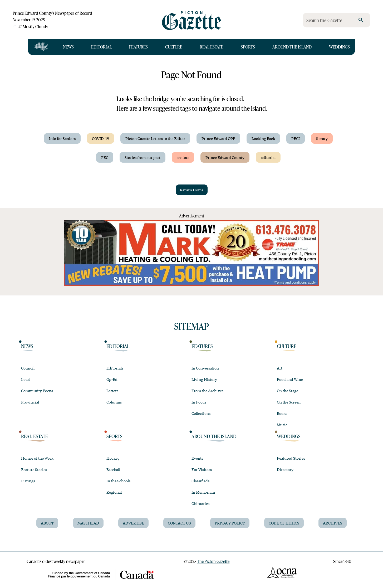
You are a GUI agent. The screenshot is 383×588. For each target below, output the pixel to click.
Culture (174, 47)
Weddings (339, 47)
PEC (105, 157)
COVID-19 (100, 138)
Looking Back (263, 138)
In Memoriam (203, 492)
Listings (28, 481)
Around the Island (292, 47)
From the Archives (207, 391)
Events (197, 458)
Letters (112, 391)
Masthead (88, 523)
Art (280, 368)
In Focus (199, 402)
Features (138, 47)
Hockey (113, 458)
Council (28, 368)
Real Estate (212, 47)
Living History (204, 379)
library (322, 138)
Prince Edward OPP (218, 138)
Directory (285, 469)
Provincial (30, 402)
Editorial (101, 47)
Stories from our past (143, 157)
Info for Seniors (62, 138)
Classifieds (200, 481)
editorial (268, 157)
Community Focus (37, 391)
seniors (183, 157)
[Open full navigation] (41, 47)
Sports (248, 47)
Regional (114, 492)
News (68, 47)
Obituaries (200, 503)
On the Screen (289, 402)
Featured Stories (291, 458)
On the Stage (288, 391)
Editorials (115, 368)
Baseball (113, 469)
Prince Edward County (225, 157)
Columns (114, 402)
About (47, 523)
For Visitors (202, 469)
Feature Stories (34, 469)
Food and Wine (290, 379)
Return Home (192, 190)
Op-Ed (112, 379)
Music (282, 425)
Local (26, 379)
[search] (361, 20)
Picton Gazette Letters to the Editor (155, 138)
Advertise (133, 523)
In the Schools (118, 481)
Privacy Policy (230, 523)
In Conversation (205, 368)
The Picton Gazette (213, 561)
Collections (201, 413)
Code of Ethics (284, 523)
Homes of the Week (37, 458)
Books (282, 413)
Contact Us (179, 523)
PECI (296, 138)
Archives (333, 523)
